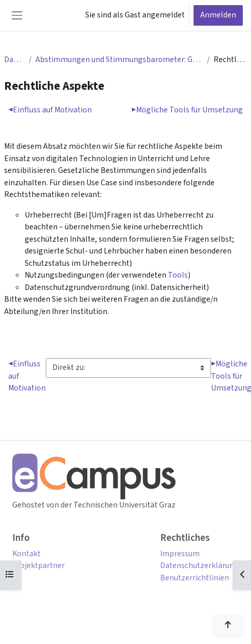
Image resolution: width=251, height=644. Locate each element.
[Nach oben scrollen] (228, 625)
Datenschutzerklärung (199, 565)
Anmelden (218, 15)
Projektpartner (38, 565)
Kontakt (26, 554)
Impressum (180, 554)
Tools (178, 275)
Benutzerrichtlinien (195, 578)
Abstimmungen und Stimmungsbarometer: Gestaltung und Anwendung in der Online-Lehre (119, 60)
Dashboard (14, 60)
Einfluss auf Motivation (50, 110)
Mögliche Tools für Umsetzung (187, 110)
